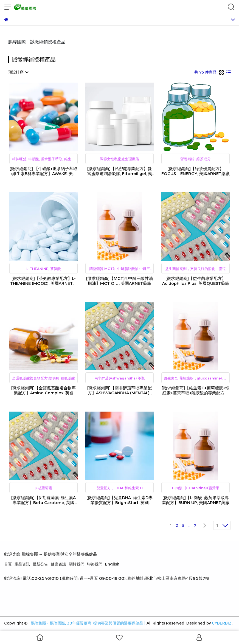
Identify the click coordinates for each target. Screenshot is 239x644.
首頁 (8, 564)
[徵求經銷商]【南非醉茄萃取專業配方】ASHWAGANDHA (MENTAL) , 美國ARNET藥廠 (119, 390)
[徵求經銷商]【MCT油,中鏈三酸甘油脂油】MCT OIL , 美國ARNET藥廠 (119, 281)
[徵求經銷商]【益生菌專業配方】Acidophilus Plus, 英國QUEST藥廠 (196, 281)
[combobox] (18, 72)
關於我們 (77, 564)
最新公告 (40, 564)
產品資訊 (22, 564)
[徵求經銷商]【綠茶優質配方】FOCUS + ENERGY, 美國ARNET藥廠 (196, 171)
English (112, 564)
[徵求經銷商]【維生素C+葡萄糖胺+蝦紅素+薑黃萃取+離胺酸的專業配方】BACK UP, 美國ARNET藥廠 (196, 390)
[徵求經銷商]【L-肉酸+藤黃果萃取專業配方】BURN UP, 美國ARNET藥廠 (196, 500)
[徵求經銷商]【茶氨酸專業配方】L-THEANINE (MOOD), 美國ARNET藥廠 (43, 281)
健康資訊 (58, 564)
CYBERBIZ (222, 623)
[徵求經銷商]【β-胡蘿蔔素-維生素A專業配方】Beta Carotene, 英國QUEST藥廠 (43, 500)
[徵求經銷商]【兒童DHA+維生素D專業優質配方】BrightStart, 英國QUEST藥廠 (119, 500)
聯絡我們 (95, 564)
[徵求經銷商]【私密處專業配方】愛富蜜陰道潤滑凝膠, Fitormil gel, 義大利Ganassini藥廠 (120, 171)
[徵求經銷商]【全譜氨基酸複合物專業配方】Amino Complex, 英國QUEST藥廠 (43, 390)
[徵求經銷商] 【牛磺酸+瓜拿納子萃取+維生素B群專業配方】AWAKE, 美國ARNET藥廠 (43, 171)
